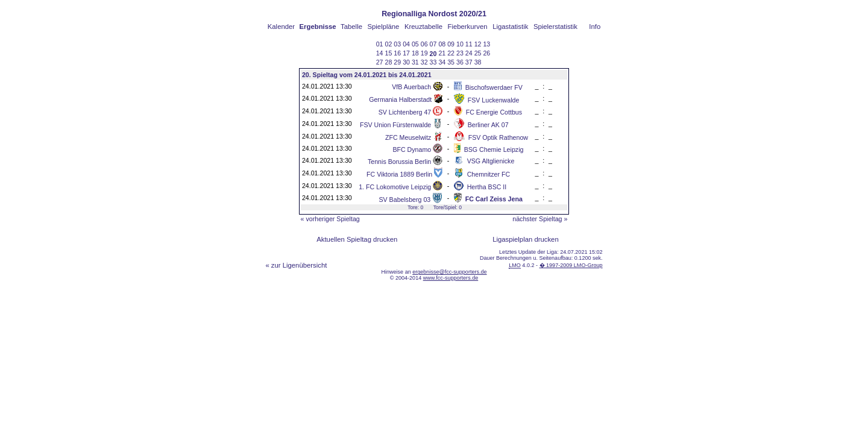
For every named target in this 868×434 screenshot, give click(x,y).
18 (415, 53)
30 (406, 62)
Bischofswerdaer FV (494, 87)
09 (451, 44)
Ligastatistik (510, 27)
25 (478, 53)
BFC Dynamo (412, 149)
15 (389, 53)
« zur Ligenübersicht (296, 265)
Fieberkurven (468, 27)
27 (380, 62)
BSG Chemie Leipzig (494, 149)
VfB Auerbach (411, 87)
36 (460, 62)
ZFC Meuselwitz (408, 137)
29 (397, 62)
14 (380, 53)
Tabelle (351, 27)
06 (424, 44)
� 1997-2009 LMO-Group (571, 265)
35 (451, 62)
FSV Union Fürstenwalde (395, 125)
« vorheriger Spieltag (330, 219)
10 (460, 44)
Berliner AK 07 (488, 125)
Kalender (281, 27)
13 (486, 44)
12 (478, 44)
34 (442, 62)
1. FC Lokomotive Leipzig (395, 187)
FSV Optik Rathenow (498, 137)
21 (442, 53)
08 (442, 44)
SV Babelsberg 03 (404, 200)
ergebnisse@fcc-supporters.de (449, 272)
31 (415, 62)
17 (406, 53)
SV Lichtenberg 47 (405, 112)
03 (397, 44)
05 (415, 44)
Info (595, 27)
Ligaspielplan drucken (526, 239)
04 (406, 44)
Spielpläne (384, 27)
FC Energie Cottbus (494, 112)
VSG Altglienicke (491, 161)
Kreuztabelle (423, 27)
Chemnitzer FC (489, 174)
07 (433, 44)
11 (469, 44)
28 (389, 62)
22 (451, 53)
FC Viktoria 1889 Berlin (399, 174)
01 (380, 44)
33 (433, 62)
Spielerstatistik (555, 27)
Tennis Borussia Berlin (399, 162)
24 (469, 53)
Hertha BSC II (487, 187)
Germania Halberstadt (400, 99)
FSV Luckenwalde (494, 100)
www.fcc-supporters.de (451, 278)
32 (424, 62)
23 (460, 53)
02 (389, 44)
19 (424, 53)
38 (478, 62)
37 (469, 62)
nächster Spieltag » (540, 219)
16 (397, 53)
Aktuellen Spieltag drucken (357, 239)
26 (486, 53)
